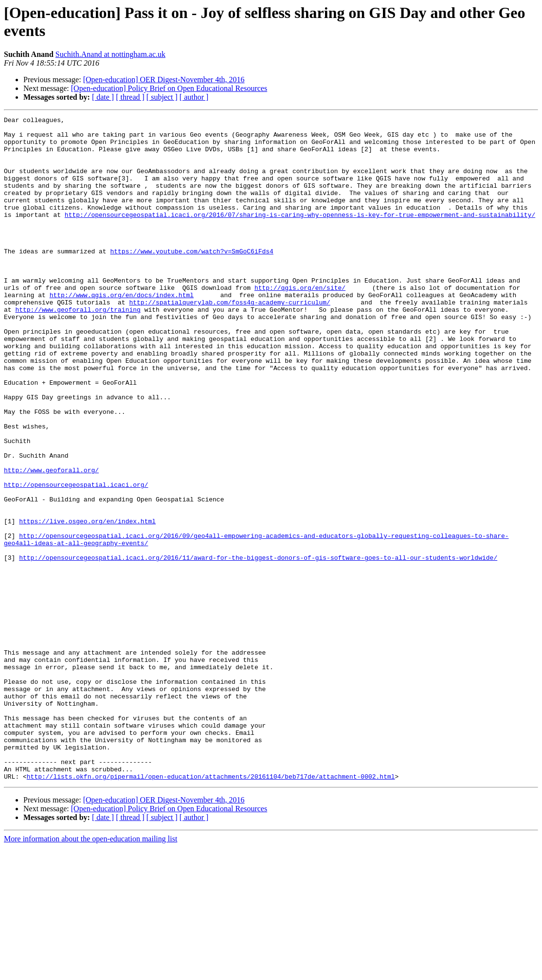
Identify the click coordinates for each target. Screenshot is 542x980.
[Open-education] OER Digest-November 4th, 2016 (164, 80)
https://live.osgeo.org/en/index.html (87, 603)
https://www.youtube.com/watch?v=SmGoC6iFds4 (191, 279)
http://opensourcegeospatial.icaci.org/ (76, 559)
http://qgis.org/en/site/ (300, 322)
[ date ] (103, 97)
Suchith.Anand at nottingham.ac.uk (110, 54)
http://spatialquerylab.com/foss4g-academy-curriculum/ (229, 340)
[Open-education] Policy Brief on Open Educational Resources (169, 88)
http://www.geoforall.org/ (51, 541)
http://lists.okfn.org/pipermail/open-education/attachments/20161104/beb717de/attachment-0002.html (211, 909)
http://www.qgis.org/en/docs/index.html (122, 331)
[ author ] (194, 97)
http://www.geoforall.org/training (78, 349)
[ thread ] (130, 97)
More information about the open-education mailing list (90, 971)
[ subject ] (162, 97)
